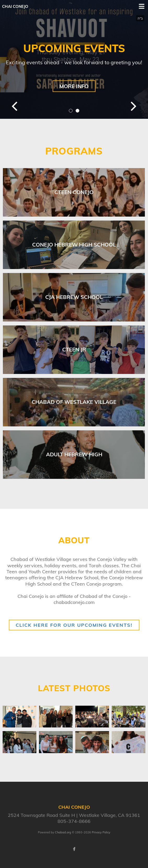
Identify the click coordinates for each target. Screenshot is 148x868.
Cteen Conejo (74, 192)
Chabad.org (63, 832)
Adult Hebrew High (74, 454)
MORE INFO (74, 86)
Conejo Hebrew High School (74, 245)
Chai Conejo (15, 6)
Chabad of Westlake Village (74, 402)
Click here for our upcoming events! (74, 625)
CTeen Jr (74, 349)
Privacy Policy (101, 832)
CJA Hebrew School (74, 297)
